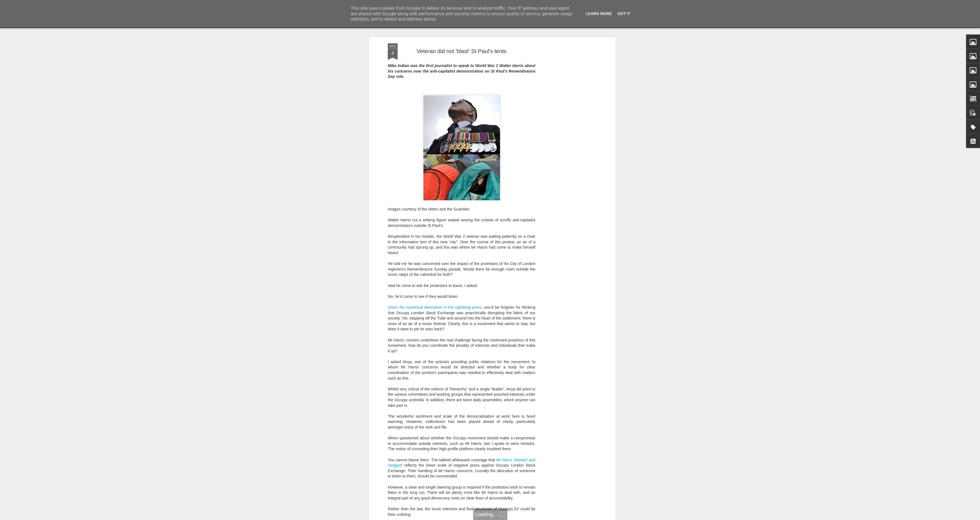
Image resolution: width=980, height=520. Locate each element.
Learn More (599, 14)
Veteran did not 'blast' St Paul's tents (462, 51)
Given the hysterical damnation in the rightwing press (435, 307)
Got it (624, 14)
